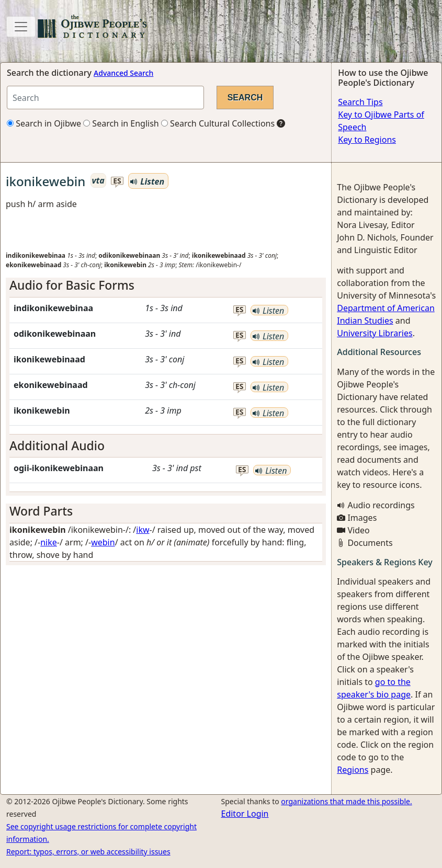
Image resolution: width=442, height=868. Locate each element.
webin (103, 542)
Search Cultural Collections (218, 123)
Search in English (121, 123)
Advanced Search (123, 73)
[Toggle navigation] (21, 27)
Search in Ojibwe (44, 123)
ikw (143, 530)
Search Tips (360, 102)
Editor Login (245, 814)
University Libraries (375, 333)
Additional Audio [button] (57, 446)
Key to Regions (367, 140)
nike (49, 542)
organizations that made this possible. (346, 801)
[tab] (166, 285)
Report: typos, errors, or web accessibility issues (88, 852)
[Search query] (105, 98)
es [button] (117, 181)
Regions (353, 770)
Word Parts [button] (41, 511)
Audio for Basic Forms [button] (72, 285)
